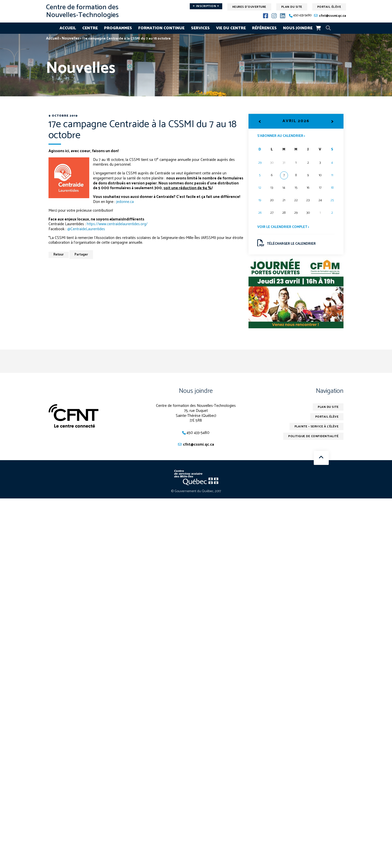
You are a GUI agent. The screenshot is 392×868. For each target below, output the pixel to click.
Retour (59, 255)
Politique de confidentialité (313, 437)
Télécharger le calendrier (287, 243)
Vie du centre (231, 28)
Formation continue (161, 28)
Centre (90, 28)
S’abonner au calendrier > (281, 136)
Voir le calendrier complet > (283, 227)
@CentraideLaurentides (86, 229)
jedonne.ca (125, 202)
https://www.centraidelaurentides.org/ (117, 224)
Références (264, 28)
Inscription (206, 6)
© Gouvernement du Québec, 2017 (196, 492)
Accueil (68, 28)
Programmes (118, 28)
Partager (82, 255)
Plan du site (292, 7)
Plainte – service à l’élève (316, 427)
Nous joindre (298, 28)
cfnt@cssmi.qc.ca (332, 16)
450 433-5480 (302, 16)
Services (200, 28)
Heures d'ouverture (249, 7)
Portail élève (329, 7)
